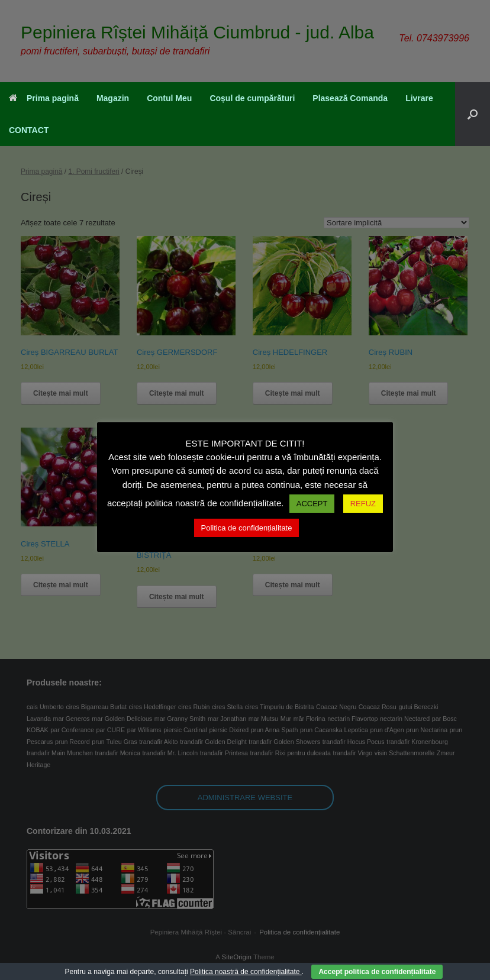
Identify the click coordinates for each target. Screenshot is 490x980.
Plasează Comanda (350, 98)
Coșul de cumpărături (252, 98)
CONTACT (29, 130)
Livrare (419, 98)
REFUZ (363, 504)
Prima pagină (44, 98)
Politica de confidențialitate (247, 528)
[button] (473, 114)
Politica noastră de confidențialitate (246, 972)
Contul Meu (169, 98)
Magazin (113, 98)
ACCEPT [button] (312, 504)
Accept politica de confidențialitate (377, 972)
